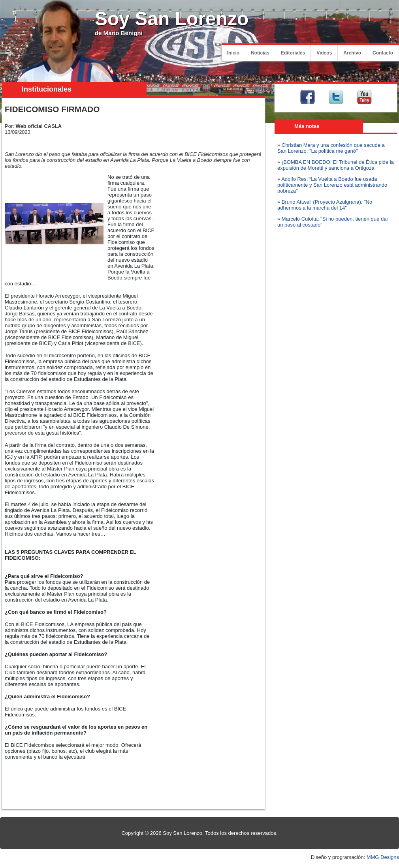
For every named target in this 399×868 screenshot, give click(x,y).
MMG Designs (383, 857)
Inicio (233, 53)
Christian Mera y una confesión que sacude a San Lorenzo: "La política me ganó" (331, 148)
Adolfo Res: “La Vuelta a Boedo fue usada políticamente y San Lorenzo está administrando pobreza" (332, 185)
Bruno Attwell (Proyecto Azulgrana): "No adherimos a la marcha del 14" (325, 205)
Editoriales (293, 53)
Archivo (352, 53)
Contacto (383, 53)
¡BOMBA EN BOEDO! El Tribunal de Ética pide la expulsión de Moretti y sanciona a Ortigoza (336, 165)
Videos (324, 53)
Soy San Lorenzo (172, 19)
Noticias (260, 53)
